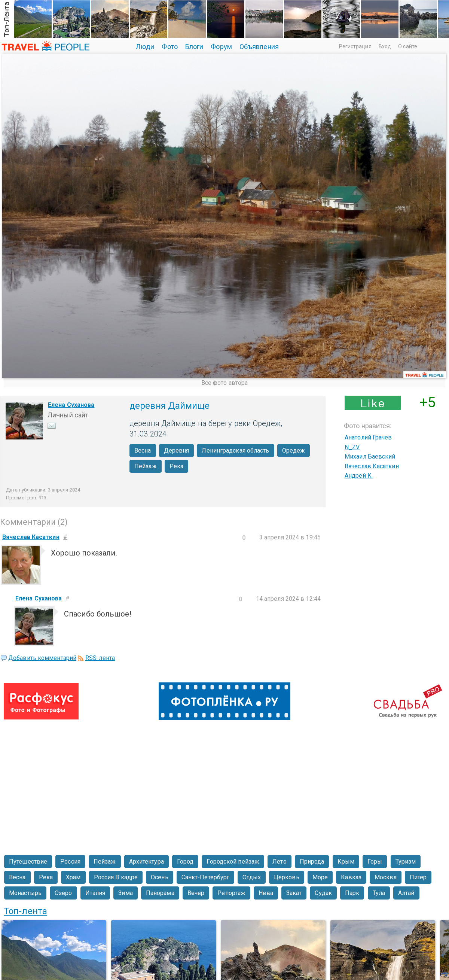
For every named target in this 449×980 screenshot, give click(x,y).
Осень (160, 877)
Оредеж (294, 451)
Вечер (196, 893)
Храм (73, 877)
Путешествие (28, 862)
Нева (266, 893)
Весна (143, 451)
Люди (145, 47)
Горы (375, 862)
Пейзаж (146, 466)
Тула (379, 893)
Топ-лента (25, 911)
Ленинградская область (235, 451)
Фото (169, 47)
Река (176, 466)
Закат (294, 893)
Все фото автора (225, 383)
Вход (385, 46)
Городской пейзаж (233, 862)
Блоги (194, 47)
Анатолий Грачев (368, 437)
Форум (221, 47)
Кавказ (351, 877)
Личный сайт (68, 415)
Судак (323, 893)
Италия (95, 893)
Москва (386, 877)
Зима (125, 893)
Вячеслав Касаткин (372, 466)
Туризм (406, 862)
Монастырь (25, 893)
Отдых (252, 877)
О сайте (408, 46)
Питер (418, 877)
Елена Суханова (71, 405)
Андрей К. (359, 476)
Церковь (287, 877)
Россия (70, 862)
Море (320, 877)
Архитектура (146, 862)
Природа (312, 862)
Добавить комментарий (42, 658)
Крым (346, 862)
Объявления (259, 47)
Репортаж (231, 893)
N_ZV (352, 447)
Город (185, 862)
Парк (352, 893)
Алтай (406, 893)
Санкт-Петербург (206, 877)
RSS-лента (100, 658)
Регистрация (355, 46)
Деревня (177, 451)
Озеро (63, 893)
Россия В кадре (116, 877)
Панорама (160, 893)
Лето (279, 862)
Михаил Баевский (370, 456)
